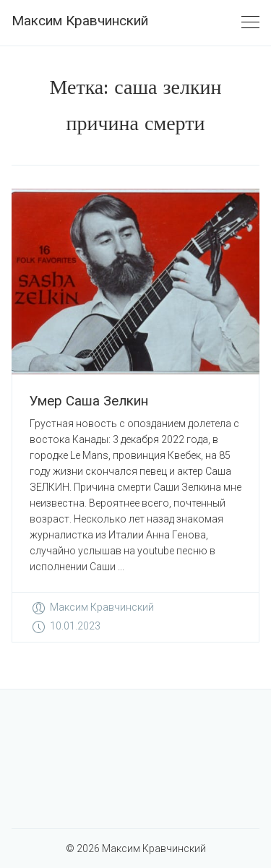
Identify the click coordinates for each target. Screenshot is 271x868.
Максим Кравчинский (80, 21)
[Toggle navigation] (250, 23)
